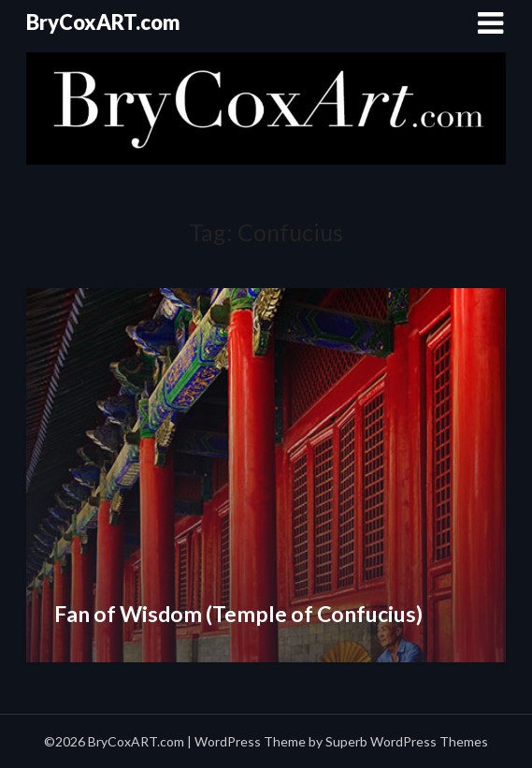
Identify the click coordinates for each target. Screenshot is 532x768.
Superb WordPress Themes (407, 741)
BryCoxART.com (103, 22)
